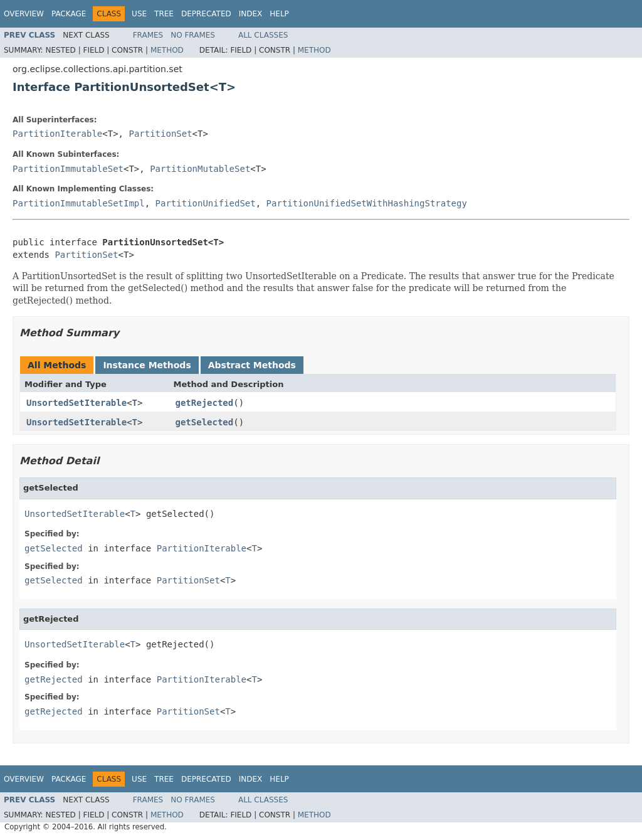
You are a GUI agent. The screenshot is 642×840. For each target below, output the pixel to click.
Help (279, 14)
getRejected (205, 403)
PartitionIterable (57, 134)
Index (251, 14)
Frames (148, 35)
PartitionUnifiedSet (206, 203)
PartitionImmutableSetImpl (79, 203)
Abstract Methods (252, 365)
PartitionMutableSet (200, 169)
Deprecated (206, 14)
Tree (164, 14)
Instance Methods (147, 365)
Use (139, 14)
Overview (24, 14)
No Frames (193, 35)
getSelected (205, 422)
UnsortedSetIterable (76, 403)
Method (167, 50)
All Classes (263, 35)
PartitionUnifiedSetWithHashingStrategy (367, 203)
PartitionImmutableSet (68, 169)
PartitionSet (160, 134)
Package (69, 14)
